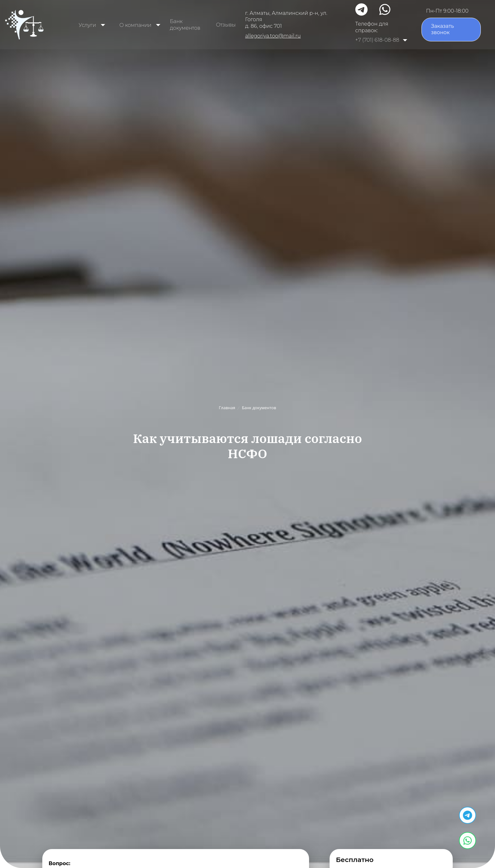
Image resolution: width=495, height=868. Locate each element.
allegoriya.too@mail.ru (273, 36)
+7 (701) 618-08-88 (377, 40)
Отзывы (226, 25)
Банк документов (185, 25)
